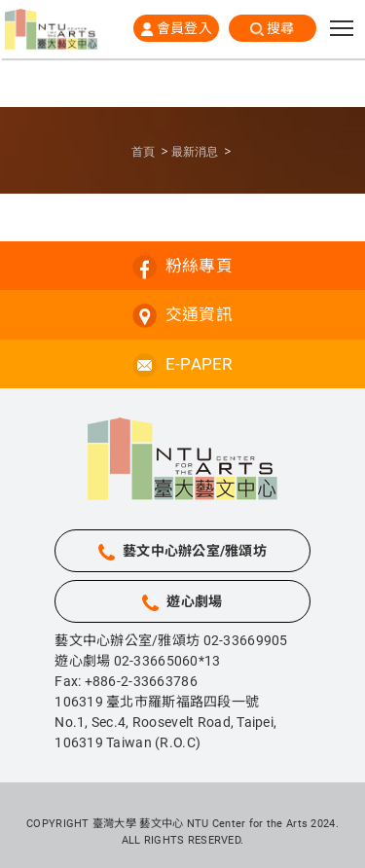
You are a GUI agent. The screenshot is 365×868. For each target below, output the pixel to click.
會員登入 (184, 28)
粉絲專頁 (199, 266)
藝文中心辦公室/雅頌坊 (195, 551)
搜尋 (281, 28)
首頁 (143, 152)
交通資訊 (199, 314)
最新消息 (195, 152)
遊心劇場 (194, 601)
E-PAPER (199, 364)
